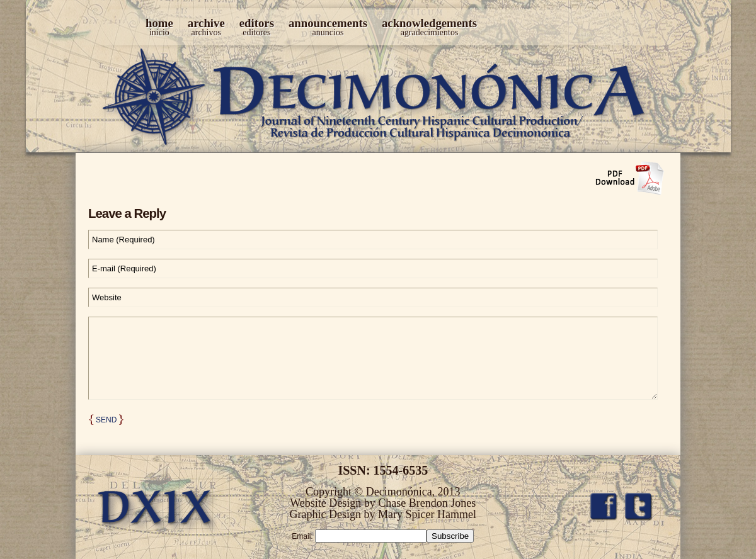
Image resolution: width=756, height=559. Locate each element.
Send (106, 420)
